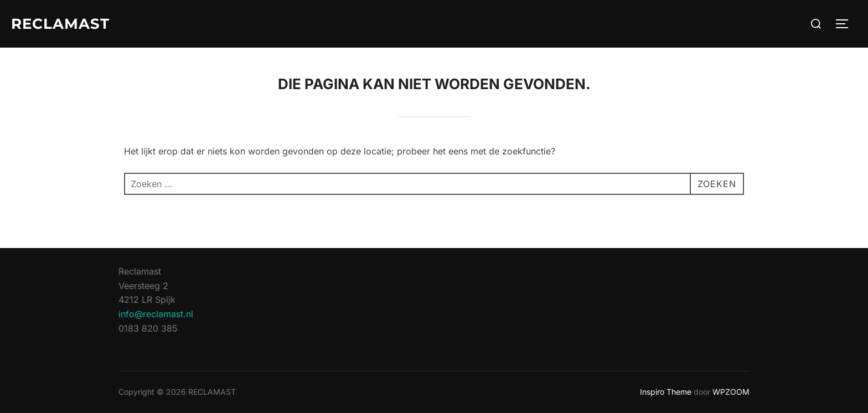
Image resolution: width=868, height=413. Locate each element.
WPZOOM (731, 392)
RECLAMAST (60, 24)
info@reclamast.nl (156, 314)
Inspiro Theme (666, 392)
